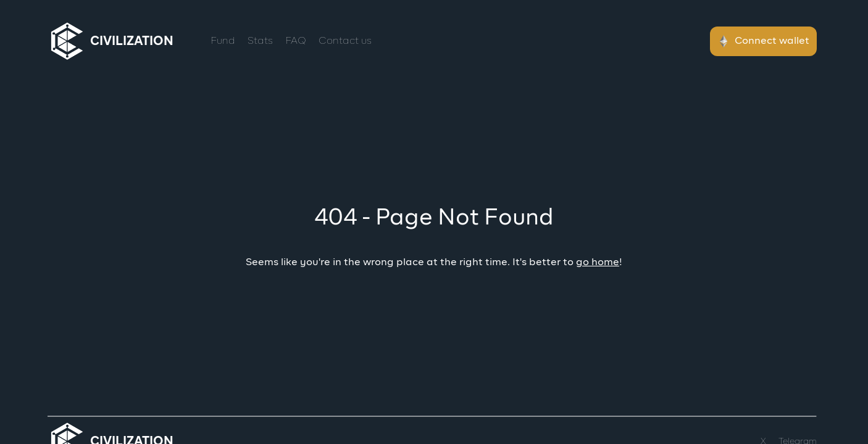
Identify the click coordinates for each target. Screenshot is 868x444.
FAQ (296, 41)
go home (598, 263)
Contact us (345, 41)
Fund (223, 41)
